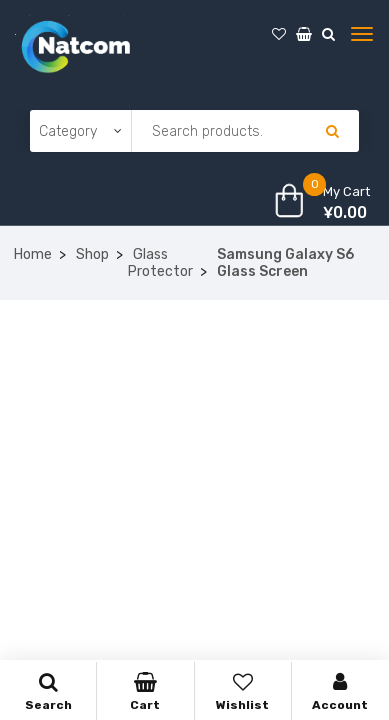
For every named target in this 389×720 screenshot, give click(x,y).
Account (340, 692)
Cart (145, 692)
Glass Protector (160, 263)
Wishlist (243, 692)
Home (33, 254)
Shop (92, 254)
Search (48, 692)
